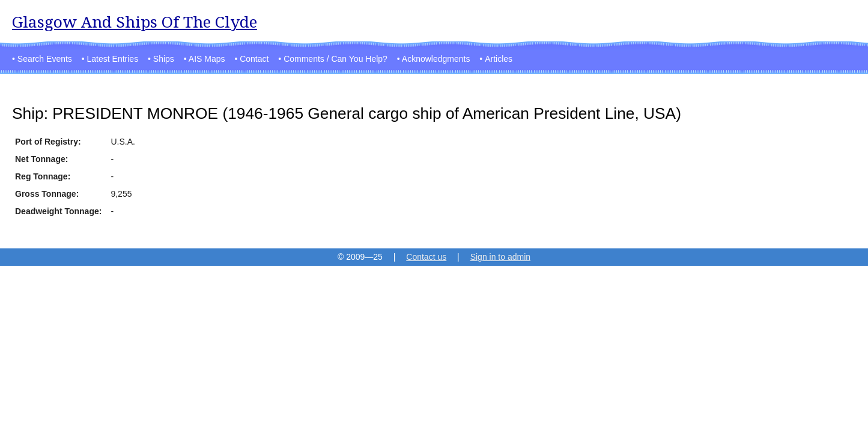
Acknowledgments (436, 59)
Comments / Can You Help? (335, 59)
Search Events (45, 59)
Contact (254, 59)
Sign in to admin (500, 257)
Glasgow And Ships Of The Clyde (135, 22)
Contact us (426, 257)
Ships (164, 59)
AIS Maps (207, 59)
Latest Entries (113, 59)
